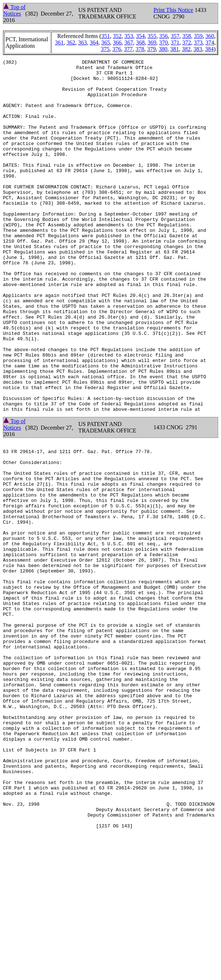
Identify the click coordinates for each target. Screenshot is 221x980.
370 (163, 42)
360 (210, 36)
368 (140, 42)
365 (106, 42)
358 (187, 36)
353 (129, 36)
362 (71, 42)
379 (152, 49)
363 (82, 42)
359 (198, 36)
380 (163, 49)
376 (117, 49)
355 (152, 36)
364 (94, 42)
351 (106, 36)
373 (198, 42)
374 (210, 42)
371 (175, 42)
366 (117, 42)
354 (140, 36)
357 (175, 36)
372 (187, 42)
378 (140, 49)
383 (198, 49)
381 (175, 49)
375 (105, 49)
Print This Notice (173, 10)
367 (129, 42)
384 (209, 49)
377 (128, 49)
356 (163, 36)
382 (186, 49)
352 (117, 36)
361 (59, 42)
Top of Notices (14, 10)
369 (152, 42)
